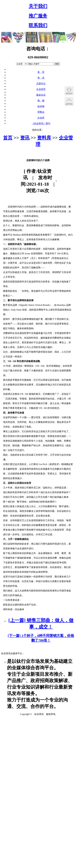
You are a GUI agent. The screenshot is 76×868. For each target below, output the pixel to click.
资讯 (25, 138)
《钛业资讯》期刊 (41, 123)
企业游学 (41, 89)
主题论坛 (41, 83)
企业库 (41, 118)
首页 (8, 138)
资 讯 (41, 78)
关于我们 (38, 6)
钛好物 (41, 106)
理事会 (41, 112)
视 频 (41, 101)
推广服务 (38, 16)
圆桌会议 (41, 95)
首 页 (41, 72)
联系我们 (38, 25)
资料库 (44, 138)
